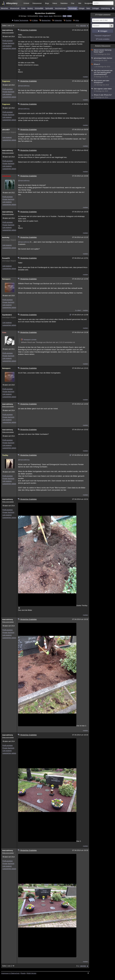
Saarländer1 (7, 315)
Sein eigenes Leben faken (103, 90)
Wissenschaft (15, 8)
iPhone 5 (103, 66)
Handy (46, 16)
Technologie (73, 8)
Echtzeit (26, 3)
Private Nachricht (8, 43)
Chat (73, 3)
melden (85, 77)
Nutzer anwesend (103, 15)
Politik (23, 8)
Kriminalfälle (39, 8)
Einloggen (104, 31)
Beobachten (46, 20)
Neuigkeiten (89, 3)
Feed (65, 16)
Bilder (41, 16)
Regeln (23, 973)
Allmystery (12, 3)
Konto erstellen (104, 39)
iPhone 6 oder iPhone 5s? (103, 96)
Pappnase (6, 81)
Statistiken (64, 3)
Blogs (47, 3)
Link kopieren (7, 46)
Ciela (4, 333)
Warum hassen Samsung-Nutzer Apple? (103, 52)
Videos (55, 3)
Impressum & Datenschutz (10, 973)
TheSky (5, 455)
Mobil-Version (32, 973)
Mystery (30, 8)
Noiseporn (6, 279)
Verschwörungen (61, 8)
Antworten (58, 20)
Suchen (69, 20)
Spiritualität (49, 8)
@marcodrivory (24, 86)
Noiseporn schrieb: (29, 340)
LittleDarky (7, 176)
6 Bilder (35, 20)
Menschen (4, 8)
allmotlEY (6, 130)
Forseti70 (6, 258)
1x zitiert (78, 310)
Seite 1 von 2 (8, 26)
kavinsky (6, 237)
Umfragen (96, 8)
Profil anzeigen (8, 41)
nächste (83, 26)
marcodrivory (8, 30)
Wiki (80, 3)
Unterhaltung (106, 8)
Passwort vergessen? (103, 36)
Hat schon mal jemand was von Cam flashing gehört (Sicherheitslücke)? (103, 74)
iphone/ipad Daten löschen (103, 59)
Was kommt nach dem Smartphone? (103, 83)
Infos (77, 20)
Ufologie (82, 8)
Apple (51, 16)
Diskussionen (37, 3)
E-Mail (69, 16)
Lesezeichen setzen (9, 48)
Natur (88, 8)
